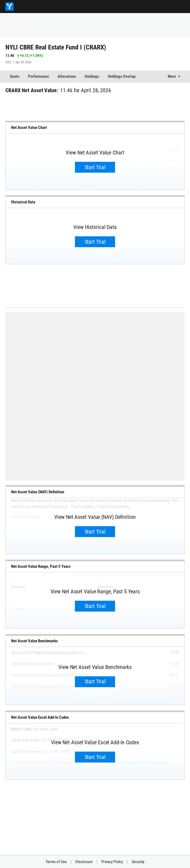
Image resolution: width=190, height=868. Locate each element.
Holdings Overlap (122, 76)
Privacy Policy (112, 862)
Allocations (67, 76)
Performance (38, 76)
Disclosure (84, 862)
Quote (15, 76)
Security (138, 862)
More (172, 76)
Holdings (92, 76)
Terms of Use (56, 862)
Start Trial (95, 167)
